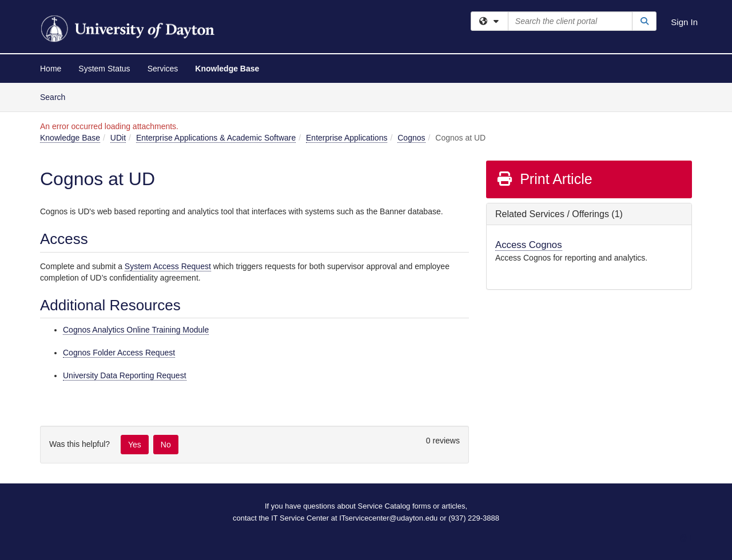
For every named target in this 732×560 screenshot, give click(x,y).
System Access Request (168, 266)
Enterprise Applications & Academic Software (216, 138)
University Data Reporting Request (125, 375)
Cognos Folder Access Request (119, 353)
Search (57, 96)
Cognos (411, 138)
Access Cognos (529, 245)
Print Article (544, 179)
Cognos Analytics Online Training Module (136, 330)
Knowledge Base (227, 69)
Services (163, 69)
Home (51, 69)
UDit (118, 138)
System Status (104, 69)
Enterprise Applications (347, 138)
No (166, 445)
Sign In (684, 22)
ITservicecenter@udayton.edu (388, 518)
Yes (135, 445)
